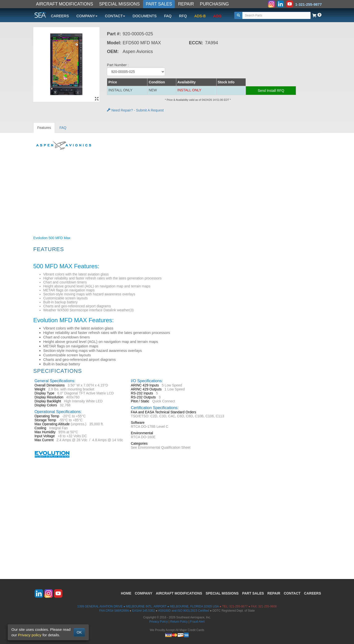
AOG (217, 16)
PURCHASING (214, 4)
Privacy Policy (159, 622)
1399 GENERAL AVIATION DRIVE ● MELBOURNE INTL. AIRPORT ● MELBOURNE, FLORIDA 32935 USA (148, 606)
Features (44, 128)
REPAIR (186, 4)
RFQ (183, 16)
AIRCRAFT (179, 593)
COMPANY (144, 593)
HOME (126, 593)
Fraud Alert (197, 622)
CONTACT (292, 593)
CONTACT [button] (115, 16)
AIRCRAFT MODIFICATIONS (65, 4)
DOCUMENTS (145, 16)
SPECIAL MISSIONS (119, 4)
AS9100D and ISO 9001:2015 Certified (184, 611)
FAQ (168, 16)
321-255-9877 (238, 606)
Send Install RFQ (271, 91)
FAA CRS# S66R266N (114, 611)
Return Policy (179, 622)
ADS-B (200, 16)
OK (79, 632)
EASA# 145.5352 (144, 611)
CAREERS (60, 16)
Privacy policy (30, 635)
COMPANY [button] (87, 16)
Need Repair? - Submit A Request (135, 110)
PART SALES (159, 4)
